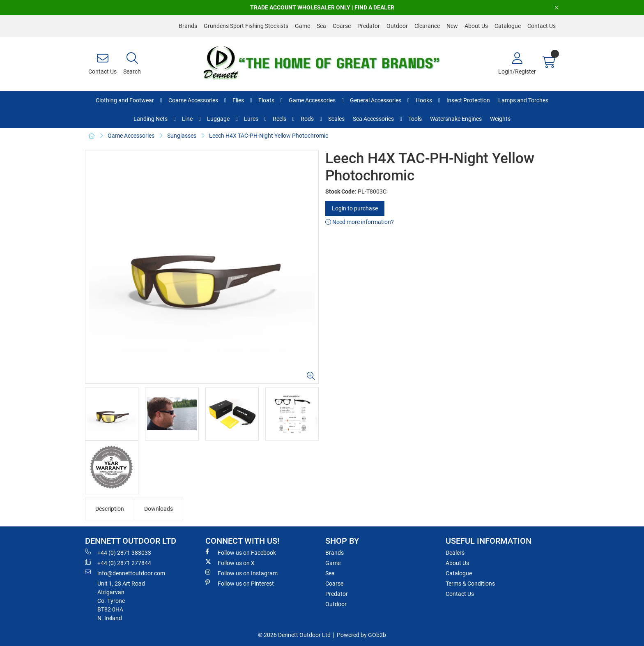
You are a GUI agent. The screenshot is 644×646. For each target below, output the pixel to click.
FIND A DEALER (374, 7)
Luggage (218, 119)
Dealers (455, 553)
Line (187, 119)
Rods (307, 119)
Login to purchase (355, 208)
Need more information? (360, 222)
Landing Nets (151, 119)
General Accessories (376, 100)
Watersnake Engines (456, 119)
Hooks (424, 100)
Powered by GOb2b (361, 635)
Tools (415, 119)
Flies (238, 100)
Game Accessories (312, 100)
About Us (476, 26)
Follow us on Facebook (241, 552)
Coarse (342, 26)
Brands (188, 26)
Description (110, 509)
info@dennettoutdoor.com (125, 573)
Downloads (159, 509)
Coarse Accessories (193, 100)
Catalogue (508, 26)
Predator (369, 26)
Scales (336, 119)
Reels (279, 119)
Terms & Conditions (470, 584)
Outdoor (397, 26)
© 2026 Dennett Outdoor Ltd (294, 635)
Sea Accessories (373, 119)
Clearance (427, 26)
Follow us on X (230, 563)
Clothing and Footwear (125, 100)
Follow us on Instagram (241, 573)
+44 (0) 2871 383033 (118, 552)
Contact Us (542, 26)
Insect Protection (468, 100)
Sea (321, 26)
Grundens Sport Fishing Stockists (246, 26)
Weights (500, 119)
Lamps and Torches (523, 100)
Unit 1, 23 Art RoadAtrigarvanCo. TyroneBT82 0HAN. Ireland (121, 601)
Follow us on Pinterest (240, 583)
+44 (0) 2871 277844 (118, 563)
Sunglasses (182, 136)
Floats (266, 100)
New (452, 26)
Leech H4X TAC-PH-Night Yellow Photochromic (269, 136)
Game (302, 26)
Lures (251, 119)
